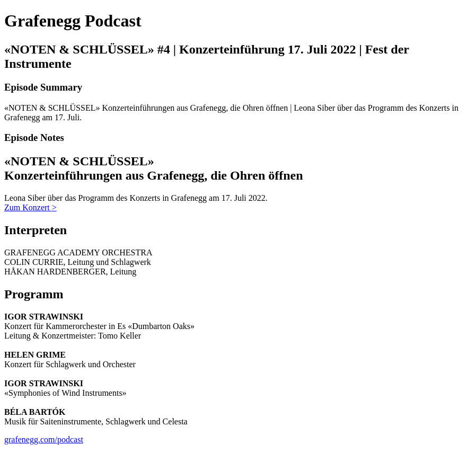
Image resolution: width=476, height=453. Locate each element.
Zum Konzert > (30, 207)
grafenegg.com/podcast (44, 439)
